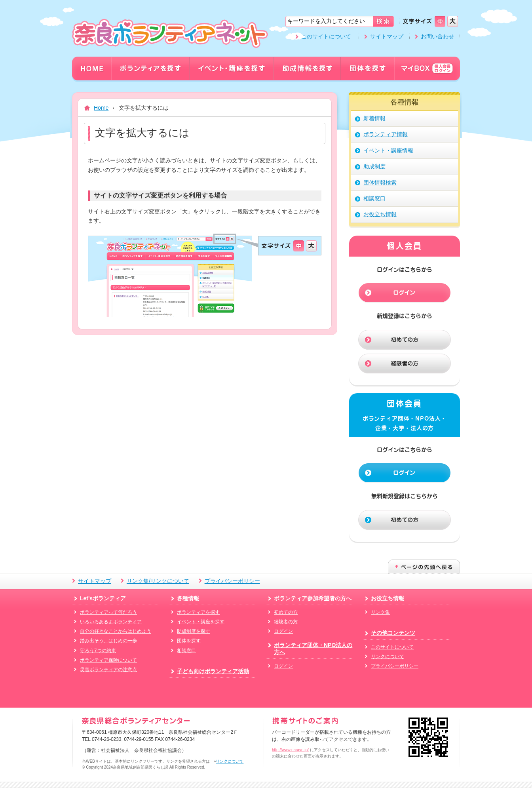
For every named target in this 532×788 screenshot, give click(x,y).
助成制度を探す (194, 631)
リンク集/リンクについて (158, 581)
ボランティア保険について (108, 660)
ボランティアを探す (198, 612)
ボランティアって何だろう (108, 612)
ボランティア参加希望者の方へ (313, 598)
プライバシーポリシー (232, 581)
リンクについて (388, 657)
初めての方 (286, 612)
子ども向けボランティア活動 (213, 671)
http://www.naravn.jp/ (290, 750)
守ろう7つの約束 (98, 651)
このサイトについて (326, 36)
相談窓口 (186, 651)
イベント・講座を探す (201, 622)
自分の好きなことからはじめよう (116, 631)
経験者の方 (286, 622)
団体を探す (189, 641)
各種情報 (188, 598)
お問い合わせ (437, 36)
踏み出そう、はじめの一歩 (108, 641)
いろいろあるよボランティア (111, 622)
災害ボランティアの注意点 (108, 670)
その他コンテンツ (393, 633)
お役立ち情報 (388, 598)
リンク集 (380, 612)
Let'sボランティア (103, 598)
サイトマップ (387, 36)
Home (101, 108)
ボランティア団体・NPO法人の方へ (313, 649)
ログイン (283, 631)
